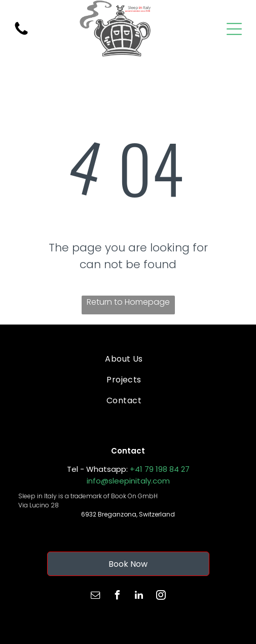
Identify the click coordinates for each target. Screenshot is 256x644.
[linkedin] (139, 597)
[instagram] (161, 597)
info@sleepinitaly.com (128, 481)
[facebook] (117, 597)
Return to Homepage (128, 302)
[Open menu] (234, 29)
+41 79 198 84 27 (160, 469)
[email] (95, 597)
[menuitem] (124, 358)
